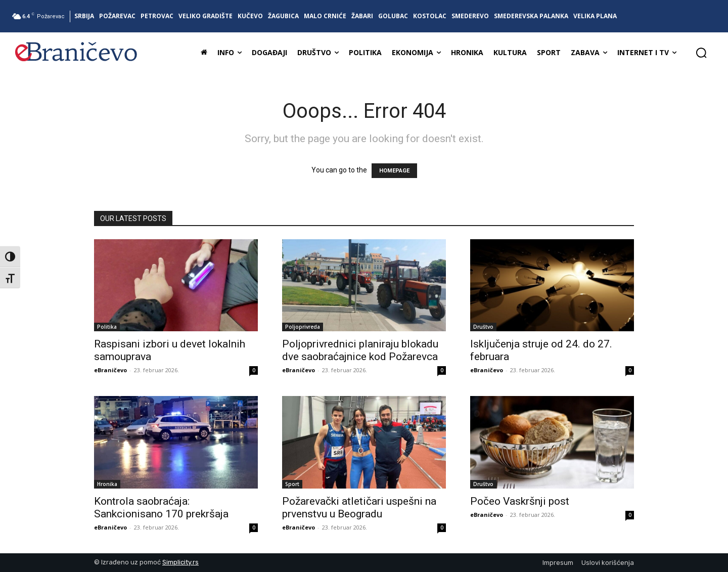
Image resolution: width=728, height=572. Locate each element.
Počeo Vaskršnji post (520, 501)
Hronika (107, 484)
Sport (292, 484)
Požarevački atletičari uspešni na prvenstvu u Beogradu (359, 508)
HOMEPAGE (394, 171)
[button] (701, 53)
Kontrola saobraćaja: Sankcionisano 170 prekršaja (161, 508)
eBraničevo (110, 370)
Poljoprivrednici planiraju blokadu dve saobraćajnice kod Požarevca (360, 350)
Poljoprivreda (303, 327)
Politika (107, 327)
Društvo (483, 327)
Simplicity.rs (180, 562)
